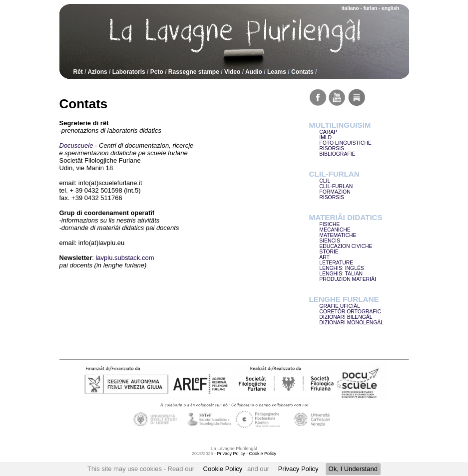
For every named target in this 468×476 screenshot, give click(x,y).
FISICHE (329, 224)
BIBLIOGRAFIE (337, 154)
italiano (350, 8)
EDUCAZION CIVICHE (346, 246)
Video (232, 72)
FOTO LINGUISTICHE (345, 143)
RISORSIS (332, 148)
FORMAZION (335, 192)
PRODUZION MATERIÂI (348, 279)
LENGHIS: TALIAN (341, 274)
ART (324, 257)
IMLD (325, 137)
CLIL (325, 181)
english (390, 8)
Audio (254, 72)
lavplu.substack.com (125, 258)
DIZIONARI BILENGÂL (346, 317)
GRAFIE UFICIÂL (339, 306)
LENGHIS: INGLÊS (342, 268)
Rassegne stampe (194, 72)
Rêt (78, 72)
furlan (370, 8)
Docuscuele (76, 145)
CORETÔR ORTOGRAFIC (350, 312)
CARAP (328, 132)
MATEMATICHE (338, 235)
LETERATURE (336, 263)
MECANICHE (335, 230)
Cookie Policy (223, 469)
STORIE (329, 252)
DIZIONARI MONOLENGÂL (351, 323)
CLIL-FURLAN (336, 186)
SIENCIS (330, 241)
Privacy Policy (298, 469)
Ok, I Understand (353, 469)
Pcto (157, 72)
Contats (302, 72)
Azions (97, 72)
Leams (277, 72)
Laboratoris (129, 72)
